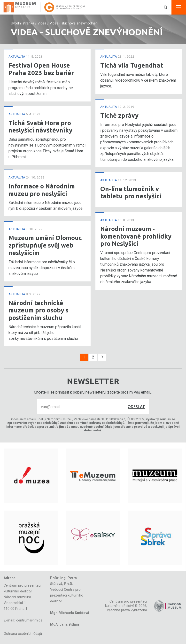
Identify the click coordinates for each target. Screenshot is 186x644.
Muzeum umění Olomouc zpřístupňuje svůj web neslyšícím (45, 245)
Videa (42, 23)
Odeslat (136, 407)
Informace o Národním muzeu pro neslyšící (42, 190)
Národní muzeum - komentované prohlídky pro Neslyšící (136, 236)
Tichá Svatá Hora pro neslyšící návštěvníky (40, 127)
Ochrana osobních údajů (23, 634)
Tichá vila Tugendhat (132, 65)
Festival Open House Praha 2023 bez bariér (41, 69)
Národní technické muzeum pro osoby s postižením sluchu (39, 310)
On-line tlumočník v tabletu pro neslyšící (131, 193)
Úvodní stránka (23, 23)
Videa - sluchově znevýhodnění (74, 23)
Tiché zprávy (119, 115)
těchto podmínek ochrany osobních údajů (94, 423)
